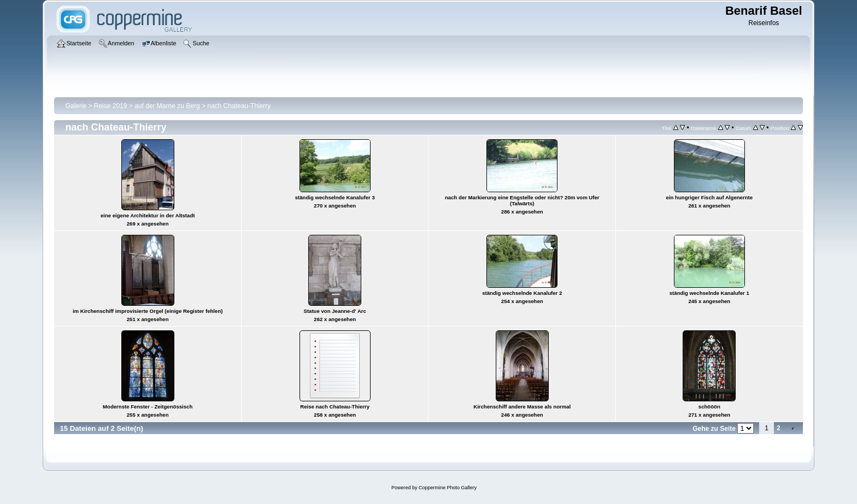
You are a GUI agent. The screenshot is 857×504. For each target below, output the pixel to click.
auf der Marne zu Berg (167, 106)
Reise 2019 (111, 106)
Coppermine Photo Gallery (448, 488)
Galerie (76, 106)
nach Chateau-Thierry (239, 106)
